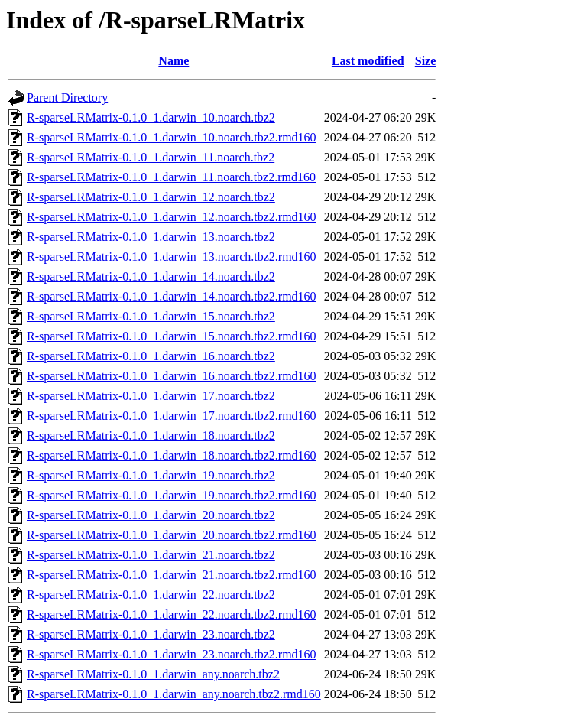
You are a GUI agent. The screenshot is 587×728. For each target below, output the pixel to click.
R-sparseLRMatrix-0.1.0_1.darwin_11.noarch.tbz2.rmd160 (171, 177)
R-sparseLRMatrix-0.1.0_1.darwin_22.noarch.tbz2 (151, 595)
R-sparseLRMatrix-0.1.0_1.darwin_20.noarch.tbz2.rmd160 (172, 535)
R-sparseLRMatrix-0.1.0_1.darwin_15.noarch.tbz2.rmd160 (172, 336)
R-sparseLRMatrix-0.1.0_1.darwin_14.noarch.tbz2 (151, 276)
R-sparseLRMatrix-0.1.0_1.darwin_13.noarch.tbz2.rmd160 (172, 257)
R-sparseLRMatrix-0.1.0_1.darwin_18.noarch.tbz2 (151, 435)
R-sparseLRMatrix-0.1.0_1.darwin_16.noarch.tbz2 (151, 356)
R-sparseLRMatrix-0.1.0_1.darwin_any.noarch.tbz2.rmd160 (174, 694)
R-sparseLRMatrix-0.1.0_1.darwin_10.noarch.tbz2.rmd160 (172, 137)
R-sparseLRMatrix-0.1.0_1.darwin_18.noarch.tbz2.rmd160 (172, 455)
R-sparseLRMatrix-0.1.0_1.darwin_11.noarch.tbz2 (151, 157)
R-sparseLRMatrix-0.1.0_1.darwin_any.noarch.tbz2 (153, 674)
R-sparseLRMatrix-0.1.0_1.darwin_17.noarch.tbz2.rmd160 (172, 416)
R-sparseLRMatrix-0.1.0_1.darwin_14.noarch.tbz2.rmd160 (172, 296)
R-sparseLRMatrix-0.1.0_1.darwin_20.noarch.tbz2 (151, 515)
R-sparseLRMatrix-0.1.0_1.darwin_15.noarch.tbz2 (151, 316)
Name (174, 61)
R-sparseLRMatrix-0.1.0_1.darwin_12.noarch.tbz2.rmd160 (172, 217)
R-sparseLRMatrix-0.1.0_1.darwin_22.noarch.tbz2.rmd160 (172, 614)
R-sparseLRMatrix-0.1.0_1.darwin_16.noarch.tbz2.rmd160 (172, 376)
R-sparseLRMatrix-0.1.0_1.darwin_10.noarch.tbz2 (151, 117)
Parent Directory (67, 97)
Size (426, 61)
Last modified (368, 61)
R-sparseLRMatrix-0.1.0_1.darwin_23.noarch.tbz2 (151, 634)
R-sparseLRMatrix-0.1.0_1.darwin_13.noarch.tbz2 (151, 237)
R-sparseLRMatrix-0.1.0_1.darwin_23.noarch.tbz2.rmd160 (172, 654)
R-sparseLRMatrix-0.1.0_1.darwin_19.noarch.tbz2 (151, 475)
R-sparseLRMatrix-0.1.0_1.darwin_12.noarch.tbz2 (151, 197)
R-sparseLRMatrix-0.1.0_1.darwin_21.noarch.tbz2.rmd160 (172, 575)
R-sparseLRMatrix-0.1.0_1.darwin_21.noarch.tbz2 (151, 555)
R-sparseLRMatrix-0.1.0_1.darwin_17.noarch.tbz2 (151, 396)
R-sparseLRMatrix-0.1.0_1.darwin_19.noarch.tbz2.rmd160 (172, 495)
